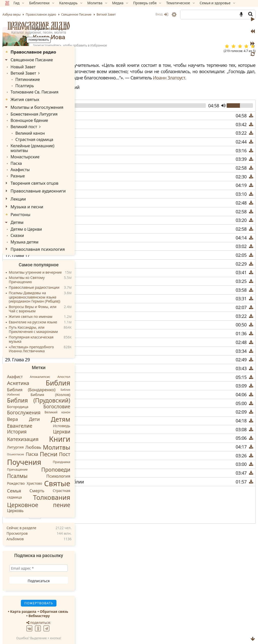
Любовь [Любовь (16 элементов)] (33, 431)
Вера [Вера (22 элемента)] (12, 403)
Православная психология (38, 233)
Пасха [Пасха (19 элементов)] (32, 438)
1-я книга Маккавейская (118, 557)
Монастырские (23, 145)
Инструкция (102, 519)
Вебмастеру (39, 600)
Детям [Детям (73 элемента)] (61, 403)
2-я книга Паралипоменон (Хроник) (129, 575)
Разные (17, 162)
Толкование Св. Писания (31, 89)
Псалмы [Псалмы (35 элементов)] (17, 460)
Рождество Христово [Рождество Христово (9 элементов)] (25, 468)
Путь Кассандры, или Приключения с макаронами (33, 314)
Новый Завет (21, 66)
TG (181, 604)
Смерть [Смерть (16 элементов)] (37, 475)
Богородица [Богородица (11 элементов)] (18, 391)
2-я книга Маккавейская (118, 569)
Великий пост (22, 122)
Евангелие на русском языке (33, 306)
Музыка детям (23, 226)
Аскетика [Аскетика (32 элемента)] (18, 367)
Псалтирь (22, 84)
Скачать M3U (103, 506)
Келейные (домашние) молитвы (38, 139)
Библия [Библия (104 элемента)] (58, 367)
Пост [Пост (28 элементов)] (65, 438)
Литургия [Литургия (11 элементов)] (15, 431)
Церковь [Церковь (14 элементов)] (15, 495)
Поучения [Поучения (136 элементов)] (24, 446)
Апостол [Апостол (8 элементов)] (64, 361)
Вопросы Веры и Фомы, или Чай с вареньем (33, 293)
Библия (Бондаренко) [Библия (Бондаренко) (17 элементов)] (31, 374)
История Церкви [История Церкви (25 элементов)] (39, 416)
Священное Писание (32, 60)
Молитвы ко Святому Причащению (27, 264)
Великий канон (27, 128)
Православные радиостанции (34, 272)
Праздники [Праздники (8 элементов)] (62, 446)
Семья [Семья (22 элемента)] (14, 475)
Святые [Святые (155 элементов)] (57, 468)
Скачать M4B (103, 513)
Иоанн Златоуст (125, 90)
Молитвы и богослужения (37, 104)
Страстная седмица (31, 134)
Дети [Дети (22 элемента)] (34, 403)
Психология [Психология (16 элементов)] (58, 460)
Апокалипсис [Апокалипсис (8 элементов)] (40, 361)
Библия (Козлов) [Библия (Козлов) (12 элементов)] (50, 379)
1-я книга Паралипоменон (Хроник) (129, 563)
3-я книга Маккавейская (118, 581)
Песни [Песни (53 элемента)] (49, 438)
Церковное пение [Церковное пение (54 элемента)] (39, 489)
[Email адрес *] (39, 553)
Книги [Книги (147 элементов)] (60, 423)
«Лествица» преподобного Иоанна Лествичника (31, 333)
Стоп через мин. (115, 526)
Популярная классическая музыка (31, 324)
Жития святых (25, 96)
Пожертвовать (99, 596)
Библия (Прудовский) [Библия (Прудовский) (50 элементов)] (39, 384)
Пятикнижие (25, 78)
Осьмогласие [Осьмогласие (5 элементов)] (16, 438)
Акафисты (19, 156)
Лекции (18, 185)
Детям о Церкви (24, 215)
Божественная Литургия (31, 111)
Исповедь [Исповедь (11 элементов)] (62, 410)
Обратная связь (54, 596)
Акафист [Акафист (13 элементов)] (15, 361)
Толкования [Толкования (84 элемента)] (52, 481)
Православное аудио (39, 26)
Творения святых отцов (35, 169)
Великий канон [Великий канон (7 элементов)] (57, 396)
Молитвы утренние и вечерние (35, 257)
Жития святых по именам (31, 301)
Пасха (16, 151)
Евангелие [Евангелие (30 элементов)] (20, 410)
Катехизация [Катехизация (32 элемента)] (23, 423)
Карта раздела (23, 596)
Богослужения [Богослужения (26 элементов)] (24, 397)
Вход (162, 14)
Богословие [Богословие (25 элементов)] (57, 391)
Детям (17, 208)
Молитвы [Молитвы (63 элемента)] (57, 431)
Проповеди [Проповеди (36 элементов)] (56, 454)
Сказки (16, 221)
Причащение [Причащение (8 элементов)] (17, 454)
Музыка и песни (27, 193)
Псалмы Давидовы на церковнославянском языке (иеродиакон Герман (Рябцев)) (35, 282)
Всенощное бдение (27, 116)
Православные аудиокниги (38, 177)
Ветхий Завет (143, 29)
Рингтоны (20, 200)
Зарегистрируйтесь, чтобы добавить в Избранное (154, 45)
